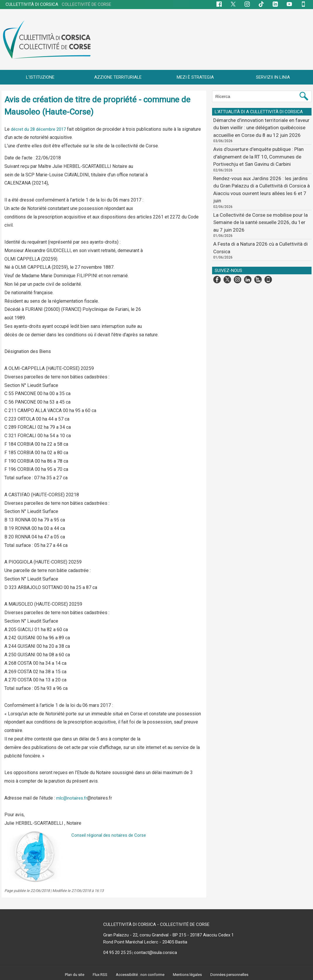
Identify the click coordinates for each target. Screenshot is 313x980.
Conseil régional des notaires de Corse (111, 835)
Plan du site (72, 974)
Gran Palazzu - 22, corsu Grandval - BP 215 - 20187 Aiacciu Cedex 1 (168, 935)
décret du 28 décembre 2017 (41, 129)
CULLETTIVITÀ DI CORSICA (58, 4)
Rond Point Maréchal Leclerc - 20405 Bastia (145, 942)
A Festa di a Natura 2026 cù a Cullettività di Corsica (260, 214)
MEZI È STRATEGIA (195, 77)
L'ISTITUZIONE (40, 77)
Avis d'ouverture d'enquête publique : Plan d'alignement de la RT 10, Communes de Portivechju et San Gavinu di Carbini (261, 151)
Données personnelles (232, 974)
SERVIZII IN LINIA (273, 77)
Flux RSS (98, 974)
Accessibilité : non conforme (140, 974)
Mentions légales (189, 974)
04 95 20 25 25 (117, 953)
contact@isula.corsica (155, 953)
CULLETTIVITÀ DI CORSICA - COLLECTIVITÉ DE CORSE (156, 924)
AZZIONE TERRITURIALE (118, 77)
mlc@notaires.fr (72, 798)
